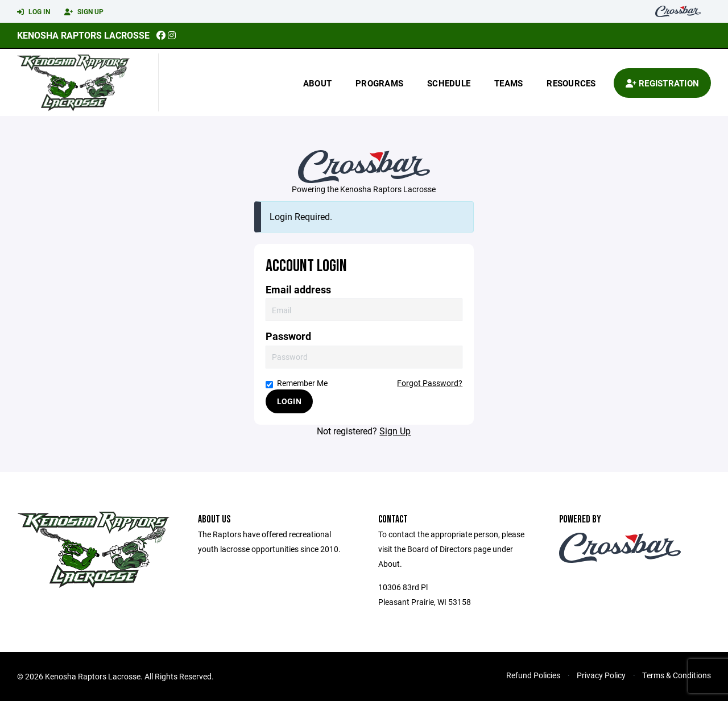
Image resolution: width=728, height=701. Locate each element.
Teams (508, 83)
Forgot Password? (430, 383)
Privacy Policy (601, 675)
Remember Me (297, 383)
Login (289, 401)
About (317, 83)
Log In (34, 12)
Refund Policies (533, 675)
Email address (298, 290)
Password (288, 336)
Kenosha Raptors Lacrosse (83, 35)
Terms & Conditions (677, 675)
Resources (571, 83)
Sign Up (84, 12)
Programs (379, 83)
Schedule (449, 83)
